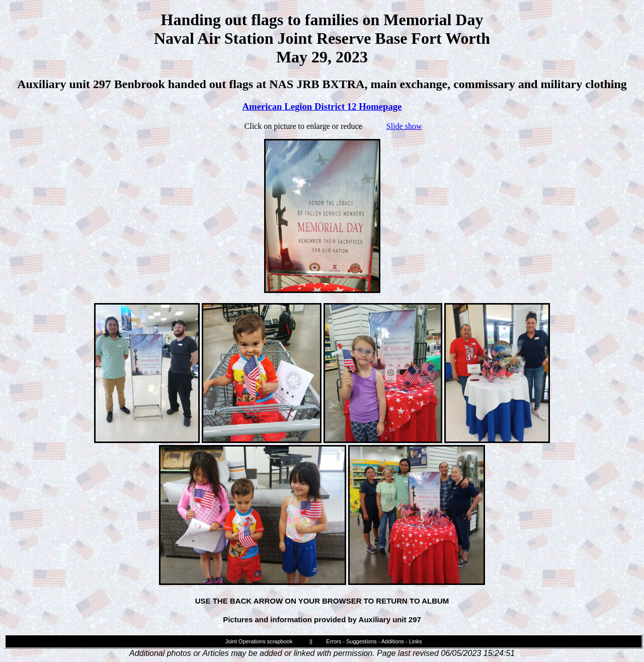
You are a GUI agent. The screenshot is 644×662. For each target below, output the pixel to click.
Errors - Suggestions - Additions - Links (374, 641)
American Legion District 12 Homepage (322, 106)
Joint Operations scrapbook (259, 641)
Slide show (404, 126)
